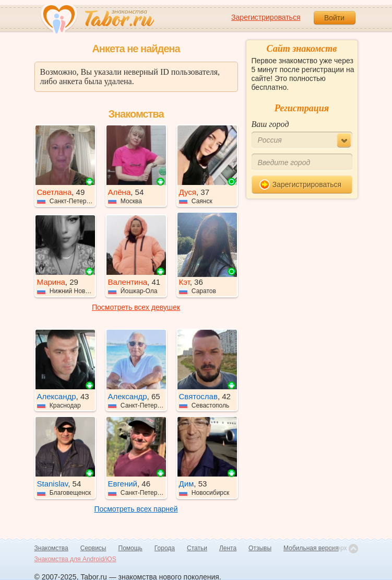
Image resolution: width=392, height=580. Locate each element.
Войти (334, 18)
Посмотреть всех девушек (136, 307)
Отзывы (260, 548)
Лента (228, 548)
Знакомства (51, 548)
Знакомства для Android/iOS (75, 559)
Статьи (197, 548)
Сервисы (93, 548)
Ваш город (270, 124)
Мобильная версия (311, 548)
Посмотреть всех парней (136, 509)
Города (165, 548)
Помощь (130, 548)
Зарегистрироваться (266, 17)
